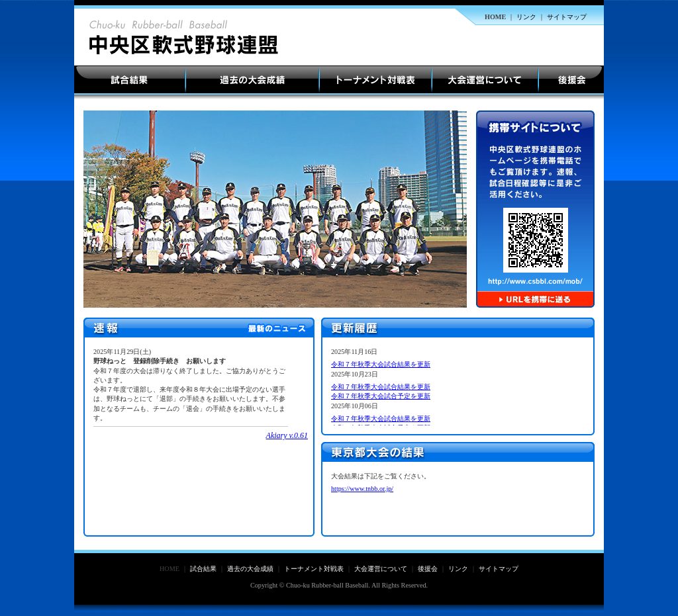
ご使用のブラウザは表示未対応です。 (460, 386)
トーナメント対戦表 (375, 80)
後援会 (571, 80)
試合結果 (130, 80)
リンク (526, 17)
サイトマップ (567, 17)
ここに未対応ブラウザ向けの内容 (201, 437)
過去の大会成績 (252, 80)
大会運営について (485, 80)
